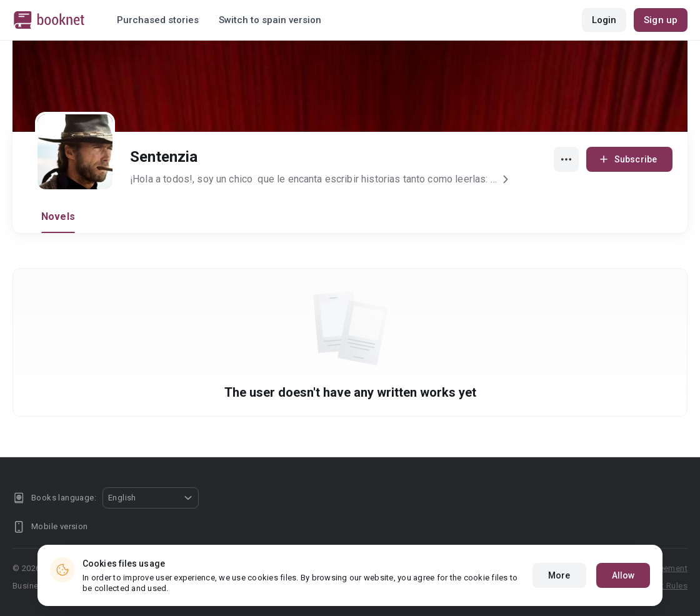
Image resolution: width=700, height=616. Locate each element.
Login (604, 20)
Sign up (661, 20)
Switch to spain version (270, 20)
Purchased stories (158, 20)
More (559, 575)
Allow (623, 575)
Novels (58, 216)
